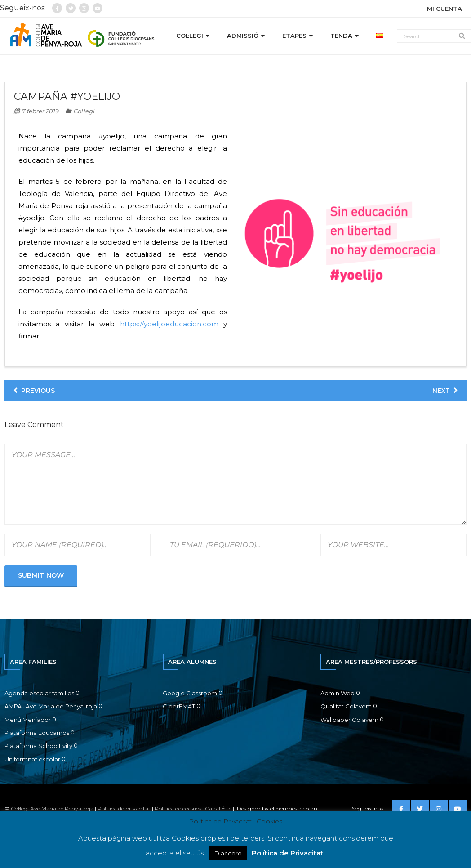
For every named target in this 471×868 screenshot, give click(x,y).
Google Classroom (190, 693)
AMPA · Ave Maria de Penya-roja (51, 706)
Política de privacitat (124, 808)
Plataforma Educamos (37, 733)
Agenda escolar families (39, 693)
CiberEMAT (179, 706)
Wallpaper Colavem (349, 720)
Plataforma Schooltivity (38, 746)
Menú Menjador (28, 720)
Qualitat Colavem (346, 706)
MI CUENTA (444, 9)
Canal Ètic (218, 808)
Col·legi (84, 111)
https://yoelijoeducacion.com (169, 324)
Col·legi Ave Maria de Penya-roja (52, 808)
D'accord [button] (228, 853)
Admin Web (338, 693)
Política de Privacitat (287, 853)
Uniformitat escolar (32, 759)
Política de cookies (178, 808)
